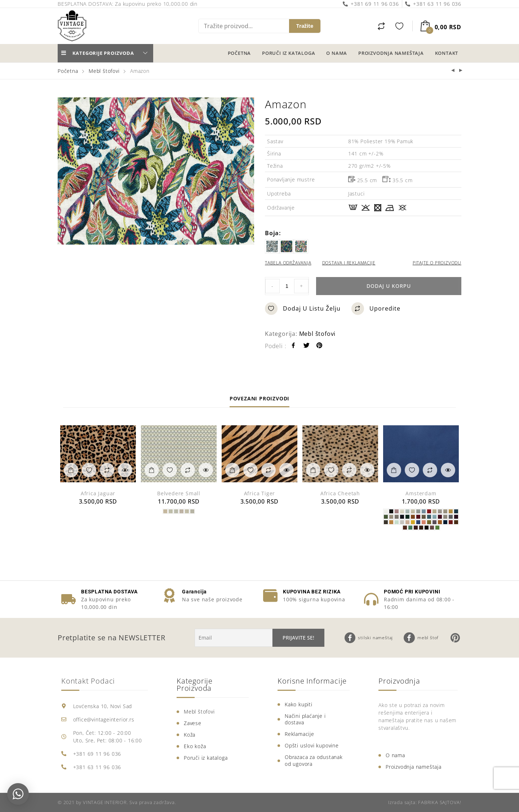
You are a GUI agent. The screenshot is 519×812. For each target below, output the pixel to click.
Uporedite (376, 309)
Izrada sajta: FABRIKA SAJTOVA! (425, 802)
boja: (273, 233)
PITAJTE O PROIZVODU (437, 263)
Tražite (305, 26)
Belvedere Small (179, 493)
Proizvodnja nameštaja (391, 53)
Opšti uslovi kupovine (312, 745)
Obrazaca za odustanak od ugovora (314, 760)
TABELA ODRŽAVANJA (288, 263)
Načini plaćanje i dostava (305, 719)
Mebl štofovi (104, 71)
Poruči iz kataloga (289, 53)
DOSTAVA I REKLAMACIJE (349, 263)
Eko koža (195, 746)
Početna (239, 53)
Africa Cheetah (340, 493)
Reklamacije (300, 734)
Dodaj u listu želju (303, 309)
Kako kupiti (299, 704)
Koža (190, 735)
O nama (337, 53)
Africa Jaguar (98, 493)
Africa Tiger (260, 493)
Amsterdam (421, 493)
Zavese (193, 723)
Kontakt (447, 53)
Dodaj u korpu (389, 286)
